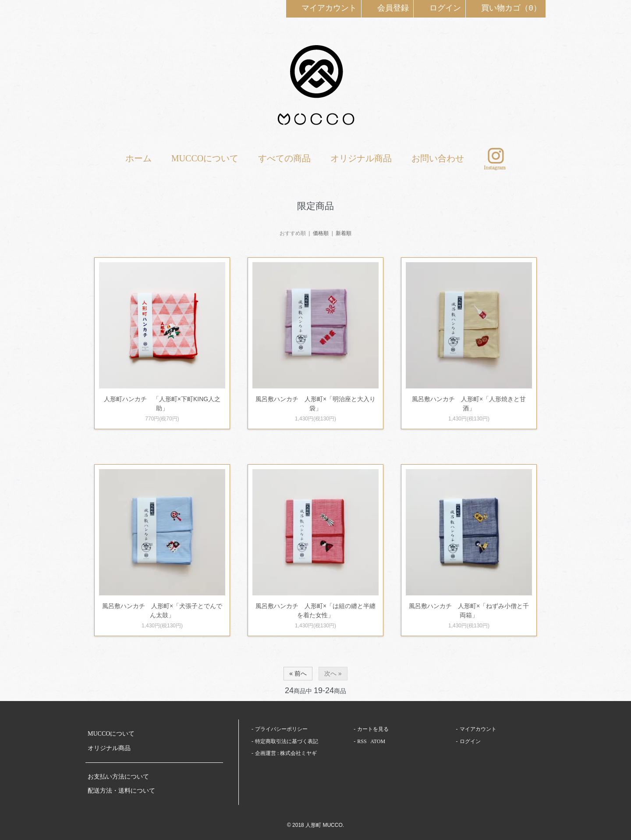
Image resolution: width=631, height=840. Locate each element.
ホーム (138, 158)
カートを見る (373, 729)
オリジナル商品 (361, 158)
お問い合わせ (438, 158)
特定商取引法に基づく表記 (287, 741)
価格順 (321, 233)
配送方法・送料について (121, 791)
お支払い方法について (118, 777)
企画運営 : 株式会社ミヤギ (286, 753)
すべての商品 (284, 158)
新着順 (344, 233)
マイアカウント (324, 8)
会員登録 (387, 8)
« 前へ (298, 673)
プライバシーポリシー (281, 729)
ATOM (378, 741)
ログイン (440, 8)
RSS (362, 741)
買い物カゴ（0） (506, 8)
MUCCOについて (205, 158)
